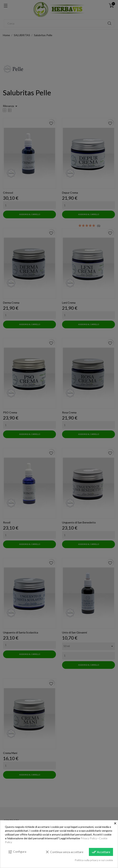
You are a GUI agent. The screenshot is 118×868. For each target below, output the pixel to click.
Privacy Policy (89, 838)
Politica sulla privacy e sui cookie (94, 860)
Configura (17, 852)
